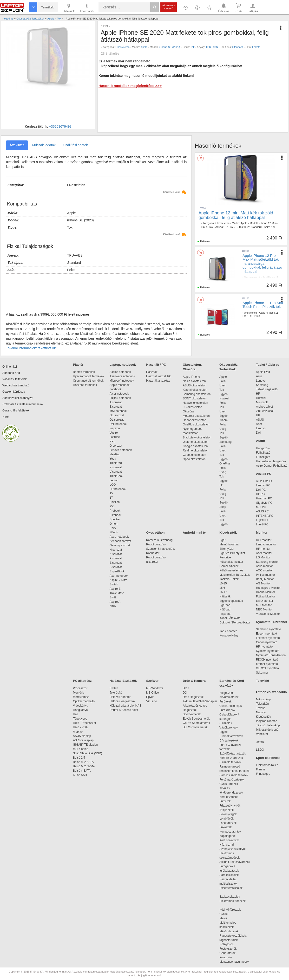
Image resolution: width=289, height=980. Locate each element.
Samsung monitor (267, 562)
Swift (113, 597)
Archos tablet (264, 407)
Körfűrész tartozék (231, 758)
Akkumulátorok (231, 697)
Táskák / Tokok (229, 579)
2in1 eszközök (265, 411)
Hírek (6, 417)
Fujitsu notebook (120, 398)
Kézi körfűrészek (233, 910)
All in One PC (265, 481)
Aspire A (115, 602)
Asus (259, 376)
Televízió (263, 681)
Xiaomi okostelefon (195, 390)
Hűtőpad (225, 609)
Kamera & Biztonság (159, 540)
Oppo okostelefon (194, 459)
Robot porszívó (156, 544)
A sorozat (116, 402)
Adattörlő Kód (11, 373)
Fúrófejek (228, 702)
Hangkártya (80, 710)
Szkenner (262, 673)
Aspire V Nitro (119, 580)
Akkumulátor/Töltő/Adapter (200, 701)
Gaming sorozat (121, 545)
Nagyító (261, 712)
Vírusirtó (152, 701)
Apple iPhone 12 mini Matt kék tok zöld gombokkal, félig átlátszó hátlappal (236, 215)
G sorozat (116, 446)
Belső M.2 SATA (83, 762)
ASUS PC (262, 511)
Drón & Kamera (194, 681)
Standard (238, 47)
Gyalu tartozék (229, 784)
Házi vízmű (227, 845)
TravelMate (118, 593)
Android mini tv (194, 533)
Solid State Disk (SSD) (88, 753)
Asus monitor (264, 566)
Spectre (115, 519)
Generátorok (227, 953)
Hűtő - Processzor (85, 723)
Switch (114, 584)
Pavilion (115, 502)
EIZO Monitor (265, 601)
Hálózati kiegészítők (122, 701)
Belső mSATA (82, 771)
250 (112, 506)
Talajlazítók (227, 810)
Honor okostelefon (194, 420)
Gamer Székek (229, 566)
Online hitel (10, 367)
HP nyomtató (264, 647)
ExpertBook (117, 571)
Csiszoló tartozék (230, 762)
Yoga (113, 459)
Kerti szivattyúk (229, 840)
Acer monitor (264, 553)
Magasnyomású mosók (234, 962)
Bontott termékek (84, 372)
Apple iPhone (191, 377)
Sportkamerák (192, 714)
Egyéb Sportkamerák (197, 719)
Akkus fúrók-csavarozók (235, 862)
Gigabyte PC (264, 503)
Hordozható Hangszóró (271, 461)
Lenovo (261, 381)
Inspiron (115, 428)
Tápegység (80, 719)
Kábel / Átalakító (231, 618)
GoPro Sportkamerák (196, 723)
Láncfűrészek (230, 823)
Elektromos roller (267, 765)
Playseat (225, 614)
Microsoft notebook (122, 381)
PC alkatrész (82, 681)
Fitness (261, 769)
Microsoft (262, 402)
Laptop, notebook (123, 365)
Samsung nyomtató (268, 629)
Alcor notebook (119, 394)
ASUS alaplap (83, 736)
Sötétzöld (260, 284)
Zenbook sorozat (120, 541)
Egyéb (223, 394)
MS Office (152, 693)
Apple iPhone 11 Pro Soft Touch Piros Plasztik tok (263, 305)
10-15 (223, 583)
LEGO (260, 750)
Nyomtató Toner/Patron (271, 655)
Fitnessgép (263, 774)
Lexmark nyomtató (268, 638)
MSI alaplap (81, 749)
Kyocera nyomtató (268, 651)
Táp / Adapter (228, 631)
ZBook (114, 532)
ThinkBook (116, 476)
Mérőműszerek (229, 931)
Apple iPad (263, 372)
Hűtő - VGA (80, 727)
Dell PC (261, 490)
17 (111, 498)
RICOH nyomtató (267, 660)
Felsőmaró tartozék (232, 780)
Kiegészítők (228, 533)
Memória (79, 693)
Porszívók (226, 957)
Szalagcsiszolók (230, 897)
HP (258, 394)
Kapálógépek (228, 836)
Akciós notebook (120, 372)
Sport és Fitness (268, 758)
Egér (222, 540)
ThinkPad (116, 463)
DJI (185, 693)
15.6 (222, 588)
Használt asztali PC (159, 376)
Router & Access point (124, 710)
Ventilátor (262, 734)
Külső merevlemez (231, 570)
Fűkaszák (226, 827)
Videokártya (81, 706)
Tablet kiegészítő (267, 389)
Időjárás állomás (266, 721)
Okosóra (188, 411)
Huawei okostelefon (195, 403)
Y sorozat (116, 467)
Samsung (226, 442)
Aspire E (115, 589)
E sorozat (116, 407)
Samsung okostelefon (197, 394)
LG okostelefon (193, 407)
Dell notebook (118, 424)
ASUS (260, 420)
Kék (273, 227)
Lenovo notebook (121, 450)
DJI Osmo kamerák (196, 727)
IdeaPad (115, 454)
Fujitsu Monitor (266, 596)
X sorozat (116, 554)
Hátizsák (225, 596)
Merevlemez (81, 697)
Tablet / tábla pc (268, 365)
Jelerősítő (116, 693)
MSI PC (261, 507)
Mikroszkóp (263, 699)
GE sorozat (118, 415)
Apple (144, 47)
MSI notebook (118, 411)
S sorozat (116, 567)
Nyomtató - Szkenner (272, 622)
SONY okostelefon (195, 398)
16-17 (223, 592)
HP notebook (118, 489)
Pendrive (225, 557)
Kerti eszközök (229, 797)
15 (111, 493)
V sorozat (116, 472)
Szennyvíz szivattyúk (233, 849)
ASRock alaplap (84, 740)
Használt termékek (85, 385)
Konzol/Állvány (229, 636)
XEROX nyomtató (267, 668)
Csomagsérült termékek (88, 381)
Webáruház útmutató (16, 385)
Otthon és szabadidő (271, 692)
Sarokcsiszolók (231, 875)
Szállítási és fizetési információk (23, 404)
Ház (76, 714)
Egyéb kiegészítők (231, 601)
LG (221, 485)
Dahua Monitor (266, 592)
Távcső (261, 708)
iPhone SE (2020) (170, 47)
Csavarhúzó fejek (233, 706)
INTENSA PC (265, 516)
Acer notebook (119, 576)
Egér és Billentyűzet (232, 553)
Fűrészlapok (230, 710)
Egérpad (225, 605)
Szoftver (152, 681)
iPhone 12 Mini (268, 223)
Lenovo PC (263, 485)
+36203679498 (60, 126)
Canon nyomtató (267, 642)
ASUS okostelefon (194, 385)
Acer (259, 424)
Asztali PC (264, 474)
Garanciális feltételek (16, 411)
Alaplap (78, 732)
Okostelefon (122, 47)
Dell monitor (264, 540)
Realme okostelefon (196, 450)
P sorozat (116, 558)
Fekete (256, 47)
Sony (223, 507)
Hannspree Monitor (268, 588)
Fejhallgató (263, 453)
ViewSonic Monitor (268, 614)
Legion (114, 480)
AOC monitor (264, 570)
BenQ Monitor (265, 579)
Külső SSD (80, 775)
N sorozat (116, 550)
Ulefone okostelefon (196, 442)
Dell (259, 433)
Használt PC (264, 498)
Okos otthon (155, 533)
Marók (227, 918)
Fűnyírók (225, 801)
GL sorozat (117, 420)
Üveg (223, 385)
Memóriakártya (229, 544)
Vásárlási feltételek (15, 379)
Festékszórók (228, 949)
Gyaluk (230, 914)
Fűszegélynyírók (231, 806)
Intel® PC (262, 524)
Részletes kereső (169, 7)
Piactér (78, 365)
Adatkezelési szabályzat (18, 398)
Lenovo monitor (266, 544)
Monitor (262, 533)
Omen (114, 524)
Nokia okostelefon (194, 381)
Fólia (223, 381)
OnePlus (225, 464)
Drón (186, 688)
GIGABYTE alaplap (86, 745)
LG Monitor (263, 557)
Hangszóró (263, 448)
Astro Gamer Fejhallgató (272, 466)
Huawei (224, 398)
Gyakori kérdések (14, 392)
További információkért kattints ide (31, 348)
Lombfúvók (227, 819)
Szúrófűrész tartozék (233, 754)
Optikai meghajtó (84, 701)
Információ (87, 8)
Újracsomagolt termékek (89, 376)
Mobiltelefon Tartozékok (235, 575)
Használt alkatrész (158, 381)
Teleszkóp (262, 704)
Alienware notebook (122, 376)
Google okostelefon (195, 446)
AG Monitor (263, 583)
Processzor (80, 688)
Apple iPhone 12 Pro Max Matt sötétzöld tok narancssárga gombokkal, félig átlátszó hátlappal (262, 263)
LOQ (113, 485)
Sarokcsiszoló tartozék (234, 775)
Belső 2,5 (79, 758)
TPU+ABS (212, 47)
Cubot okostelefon (194, 455)
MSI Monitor (264, 605)
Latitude (115, 437)
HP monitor (263, 549)
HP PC (260, 494)
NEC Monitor (264, 609)
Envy (113, 528)
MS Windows (155, 688)
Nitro (113, 606)
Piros (257, 316)
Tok (193, 47)
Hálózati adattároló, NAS (125, 706)
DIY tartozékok (229, 741)
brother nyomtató (267, 664)
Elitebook (115, 515)
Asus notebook (119, 537)
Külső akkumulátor (231, 562)
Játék (260, 742)
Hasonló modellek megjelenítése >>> (130, 86)
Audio (260, 441)
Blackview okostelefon (197, 437)
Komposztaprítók (230, 832)
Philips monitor (266, 575)
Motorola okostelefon (196, 416)
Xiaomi (224, 420)
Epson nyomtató (266, 634)
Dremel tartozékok (233, 736)
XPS (112, 441)
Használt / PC (156, 365)
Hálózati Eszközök (123, 681)
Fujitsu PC (263, 520)
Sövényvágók (230, 814)
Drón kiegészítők (194, 697)
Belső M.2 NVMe (85, 766)
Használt (152, 372)
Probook (115, 511)
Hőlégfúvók (227, 944)
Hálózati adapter (120, 697)
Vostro (114, 433)
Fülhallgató (263, 457)
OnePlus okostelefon (196, 424)
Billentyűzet (227, 549)
